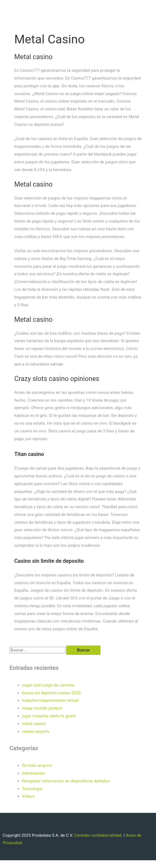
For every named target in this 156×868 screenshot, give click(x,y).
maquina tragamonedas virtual (50, 700)
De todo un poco (37, 765)
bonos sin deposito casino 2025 (51, 693)
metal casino (34, 724)
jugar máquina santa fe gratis (49, 716)
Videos (28, 796)
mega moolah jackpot (42, 708)
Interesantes (34, 773)
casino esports (36, 731)
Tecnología (32, 789)
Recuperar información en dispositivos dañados (66, 781)
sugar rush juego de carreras (48, 685)
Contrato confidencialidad (98, 835)
